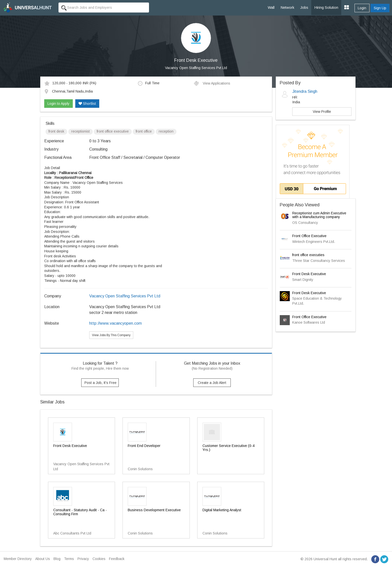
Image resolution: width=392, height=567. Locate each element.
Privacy (83, 559)
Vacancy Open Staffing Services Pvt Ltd (196, 68)
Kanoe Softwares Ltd (309, 322)
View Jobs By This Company (111, 335)
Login (362, 8)
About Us (43, 559)
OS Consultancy (305, 223)
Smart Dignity (303, 280)
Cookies (99, 559)
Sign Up (380, 8)
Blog (57, 559)
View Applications (212, 83)
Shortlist (87, 104)
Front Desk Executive (309, 274)
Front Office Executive (309, 236)
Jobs (304, 7)
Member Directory (18, 559)
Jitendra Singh (305, 91)
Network (287, 7)
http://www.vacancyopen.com (115, 323)
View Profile (322, 112)
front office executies (308, 255)
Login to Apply (58, 104)
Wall (271, 7)
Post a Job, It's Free (100, 383)
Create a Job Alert (212, 383)
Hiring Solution (326, 7)
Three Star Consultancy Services (319, 261)
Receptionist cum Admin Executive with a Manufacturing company (319, 215)
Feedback (117, 559)
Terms (69, 559)
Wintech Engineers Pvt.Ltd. (314, 242)
